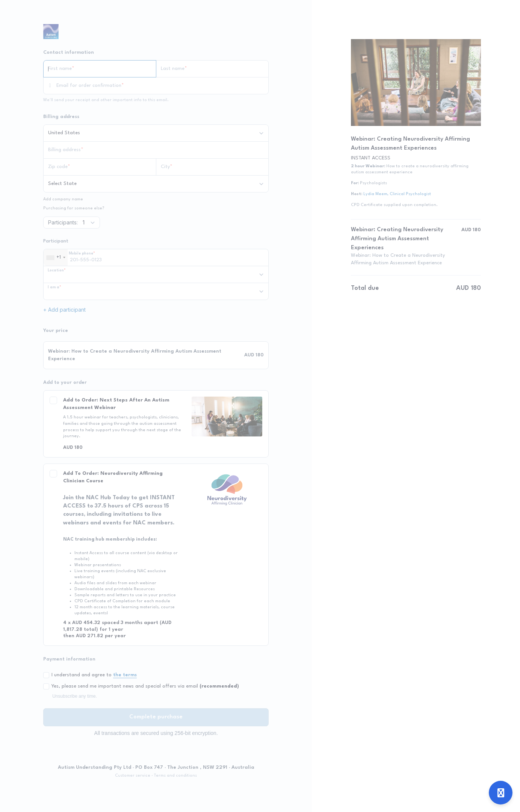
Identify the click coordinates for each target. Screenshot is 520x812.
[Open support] (501, 793)
